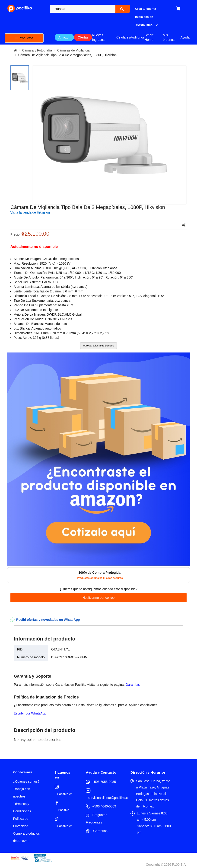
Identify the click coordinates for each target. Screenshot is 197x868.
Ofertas (83, 37)
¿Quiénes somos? (26, 782)
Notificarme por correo (99, 598)
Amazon (64, 37)
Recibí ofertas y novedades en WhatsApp (48, 620)
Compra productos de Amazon (26, 837)
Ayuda (185, 37)
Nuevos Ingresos (98, 37)
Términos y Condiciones (22, 807)
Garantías (132, 685)
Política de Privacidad (21, 822)
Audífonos (137, 37)
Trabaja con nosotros (21, 793)
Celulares (123, 37)
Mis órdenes (169, 37)
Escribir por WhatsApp (30, 713)
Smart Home (149, 37)
